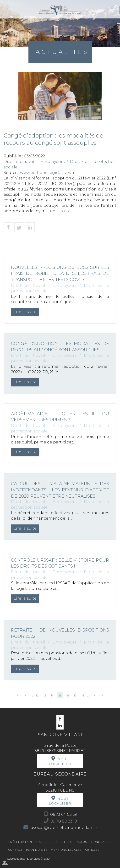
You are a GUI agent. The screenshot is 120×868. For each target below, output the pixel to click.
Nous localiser (60, 761)
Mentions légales (66, 850)
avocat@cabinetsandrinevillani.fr (64, 828)
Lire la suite (59, 211)
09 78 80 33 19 (64, 821)
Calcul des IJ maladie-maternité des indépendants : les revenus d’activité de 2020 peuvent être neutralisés (60, 490)
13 (45, 695)
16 (68, 695)
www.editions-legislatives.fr (47, 173)
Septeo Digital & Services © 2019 (28, 859)
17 (75, 695)
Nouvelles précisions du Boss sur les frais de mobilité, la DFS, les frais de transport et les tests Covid (60, 273)
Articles (92, 850)
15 (60, 695)
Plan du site (37, 850)
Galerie (43, 842)
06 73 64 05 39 (64, 814)
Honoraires (101, 842)
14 (52, 695)
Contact (16, 850)
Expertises (63, 842)
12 (37, 695)
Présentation (20, 842)
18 (83, 695)
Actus (82, 842)
